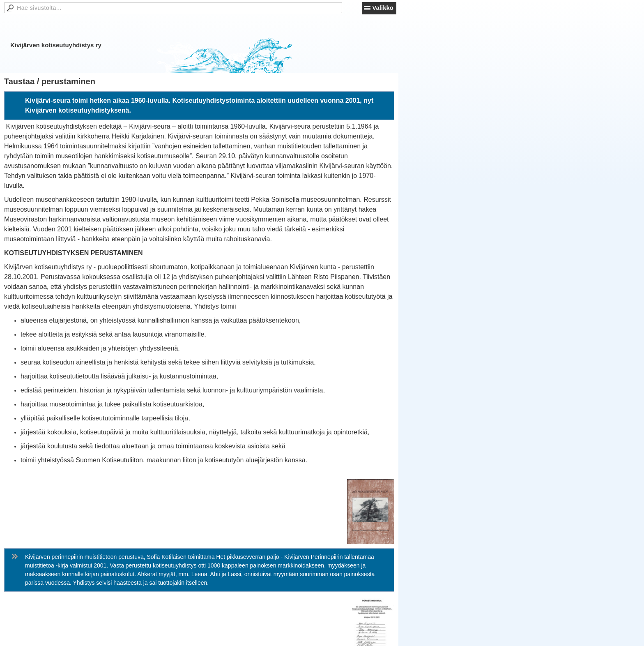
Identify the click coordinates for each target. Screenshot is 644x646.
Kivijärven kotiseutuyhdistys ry (56, 45)
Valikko (383, 8)
